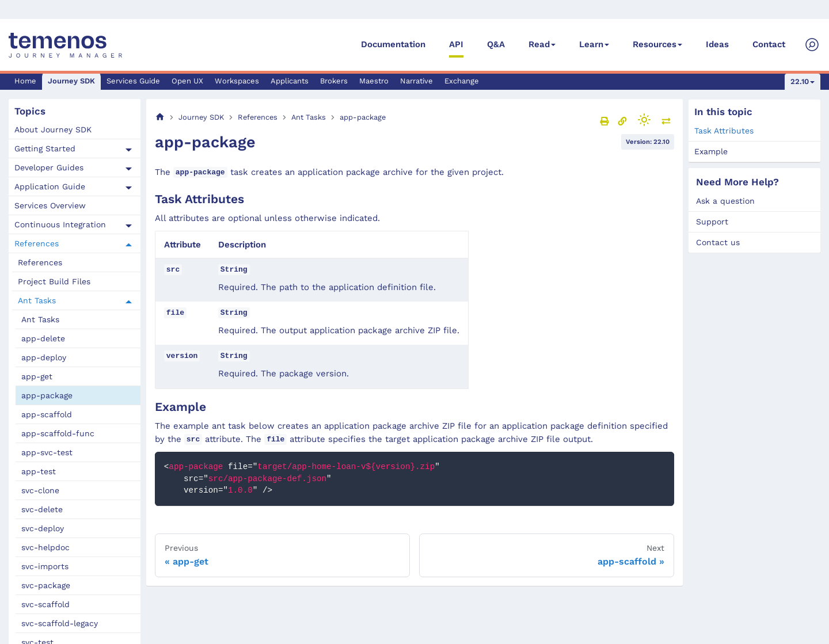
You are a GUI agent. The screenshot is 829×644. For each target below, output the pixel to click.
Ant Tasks (37, 300)
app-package (47, 395)
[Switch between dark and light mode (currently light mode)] (644, 120)
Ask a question (725, 201)
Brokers (334, 81)
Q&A (496, 44)
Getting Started (45, 148)
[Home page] (160, 117)
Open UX (187, 81)
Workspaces (237, 81)
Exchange (462, 81)
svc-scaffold (45, 604)
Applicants (290, 81)
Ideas (717, 44)
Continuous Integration (60, 224)
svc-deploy (43, 528)
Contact (769, 44)
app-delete (43, 338)
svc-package (46, 585)
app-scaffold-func (58, 433)
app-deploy (44, 357)
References (37, 243)
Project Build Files (54, 281)
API (456, 44)
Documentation (393, 44)
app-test (39, 471)
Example (711, 151)
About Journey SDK (53, 129)
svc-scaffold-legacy (60, 623)
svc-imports (45, 566)
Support (712, 222)
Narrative (417, 81)
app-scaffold (47, 414)
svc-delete (42, 509)
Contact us (718, 242)
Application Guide (50, 186)
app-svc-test (47, 452)
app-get (37, 376)
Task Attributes (724, 131)
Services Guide (133, 81)
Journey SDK (71, 81)
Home (25, 81)
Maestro (374, 81)
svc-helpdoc (45, 547)
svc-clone (40, 490)
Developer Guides (49, 167)
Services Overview (50, 205)
